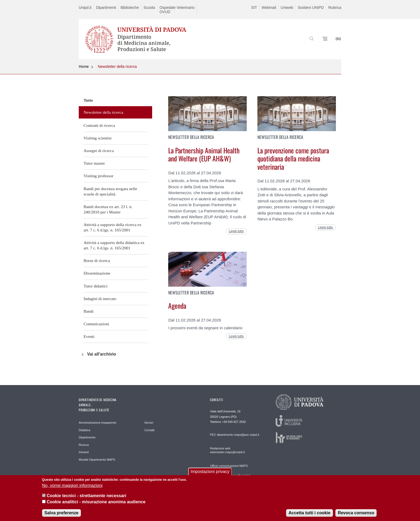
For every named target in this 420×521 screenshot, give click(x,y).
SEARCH (332, 46)
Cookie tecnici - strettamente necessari (86, 498)
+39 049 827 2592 (234, 422)
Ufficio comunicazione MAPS (229, 466)
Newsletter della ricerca (117, 66)
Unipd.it (85, 8)
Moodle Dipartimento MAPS (97, 460)
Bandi (89, 311)
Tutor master (94, 163)
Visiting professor (98, 176)
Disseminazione (97, 273)
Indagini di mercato (100, 299)
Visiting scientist (97, 138)
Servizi (149, 423)
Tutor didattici (95, 286)
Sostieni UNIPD (311, 8)
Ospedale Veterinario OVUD (177, 10)
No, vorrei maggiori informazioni (72, 488)
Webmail (269, 8)
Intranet (84, 452)
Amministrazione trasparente (97, 423)
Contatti (149, 430)
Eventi (89, 336)
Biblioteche (130, 8)
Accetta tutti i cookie (309, 515)
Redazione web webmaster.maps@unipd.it (227, 450)
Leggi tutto (236, 231)
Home (84, 66)
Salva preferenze (61, 515)
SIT (254, 8)
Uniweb (287, 8)
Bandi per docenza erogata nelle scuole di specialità (110, 191)
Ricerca (84, 445)
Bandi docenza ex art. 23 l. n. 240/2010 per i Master (108, 209)
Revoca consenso (356, 515)
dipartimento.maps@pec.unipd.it (238, 435)
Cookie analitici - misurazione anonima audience (96, 504)
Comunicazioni (96, 324)
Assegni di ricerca (99, 151)
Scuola (149, 8)
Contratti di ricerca (99, 125)
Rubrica (335, 8)
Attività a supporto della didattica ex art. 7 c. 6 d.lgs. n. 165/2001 (114, 245)
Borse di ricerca (97, 260)
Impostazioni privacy (210, 474)
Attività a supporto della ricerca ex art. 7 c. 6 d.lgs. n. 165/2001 (112, 227)
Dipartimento (87, 437)
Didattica (85, 430)
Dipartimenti (106, 8)
